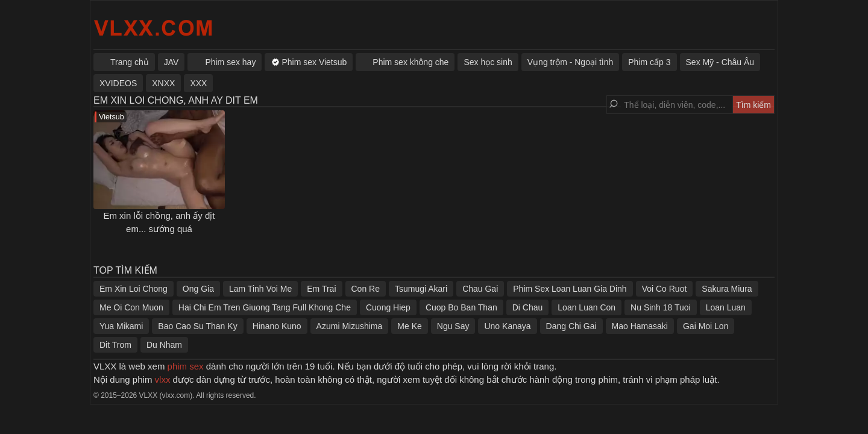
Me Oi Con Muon (131, 307)
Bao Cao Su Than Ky (197, 326)
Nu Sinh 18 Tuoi (661, 307)
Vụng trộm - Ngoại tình (571, 62)
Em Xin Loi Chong (134, 289)
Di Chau (528, 307)
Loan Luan (726, 307)
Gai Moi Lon (706, 326)
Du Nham (164, 345)
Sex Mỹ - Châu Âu (720, 62)
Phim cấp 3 (649, 62)
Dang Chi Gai (571, 326)
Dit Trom (115, 345)
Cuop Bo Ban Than (461, 307)
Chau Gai (480, 289)
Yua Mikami (121, 326)
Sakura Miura (727, 289)
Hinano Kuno (277, 326)
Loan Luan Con (587, 307)
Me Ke (409, 326)
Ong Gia (198, 289)
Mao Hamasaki (640, 326)
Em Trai (321, 289)
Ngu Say (453, 326)
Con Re (366, 289)
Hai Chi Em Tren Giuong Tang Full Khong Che (265, 307)
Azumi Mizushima (350, 326)
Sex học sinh (488, 62)
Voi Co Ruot (665, 289)
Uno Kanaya (507, 326)
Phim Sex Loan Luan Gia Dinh (570, 289)
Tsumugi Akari (421, 289)
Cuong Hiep (388, 307)
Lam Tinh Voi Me (260, 289)
